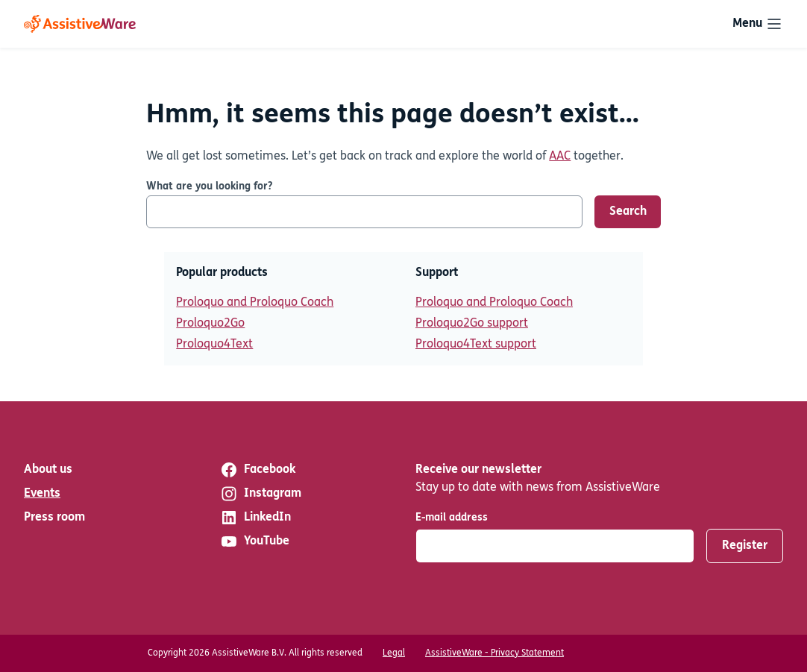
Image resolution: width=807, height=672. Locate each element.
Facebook (258, 470)
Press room (54, 518)
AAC (560, 157)
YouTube (255, 541)
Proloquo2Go (210, 324)
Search (628, 212)
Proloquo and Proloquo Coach (255, 303)
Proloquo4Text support (476, 345)
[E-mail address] (555, 546)
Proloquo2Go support (472, 324)
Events (42, 494)
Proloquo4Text (214, 345)
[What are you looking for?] (364, 212)
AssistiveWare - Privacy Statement (494, 653)
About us (48, 470)
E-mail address (452, 518)
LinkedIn (255, 518)
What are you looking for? (209, 187)
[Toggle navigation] (758, 24)
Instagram (261, 494)
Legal (394, 653)
